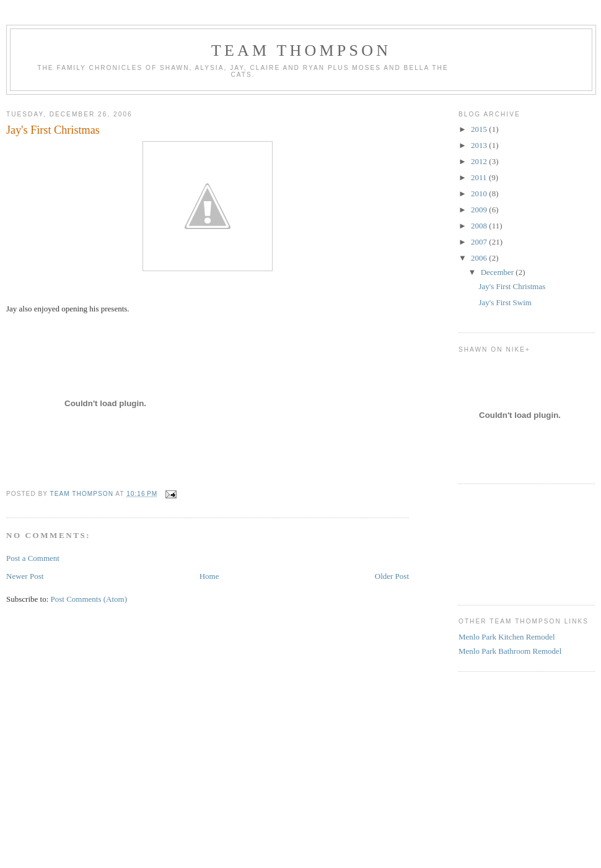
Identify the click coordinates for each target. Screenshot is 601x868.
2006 (480, 258)
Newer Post (25, 576)
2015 (480, 129)
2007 (480, 242)
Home (209, 576)
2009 (480, 210)
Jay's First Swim (505, 302)
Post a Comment (33, 558)
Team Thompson (301, 50)
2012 (480, 161)
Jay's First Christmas (512, 286)
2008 (480, 226)
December (498, 272)
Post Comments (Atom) (89, 599)
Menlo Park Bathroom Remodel (510, 651)
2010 (480, 193)
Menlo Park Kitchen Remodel (507, 637)
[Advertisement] (514, 543)
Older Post (392, 576)
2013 (480, 145)
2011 (480, 177)
